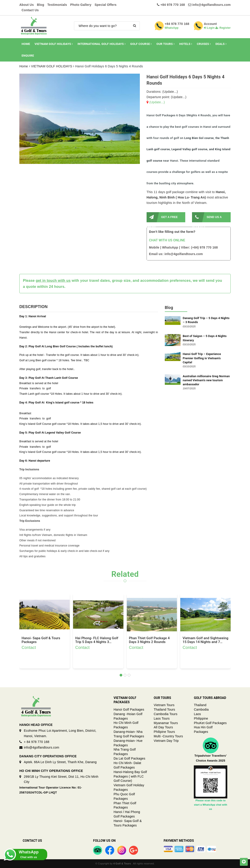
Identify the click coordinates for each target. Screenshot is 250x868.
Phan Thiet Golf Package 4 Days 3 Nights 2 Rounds (149, 640)
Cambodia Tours (166, 714)
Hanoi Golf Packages (129, 709)
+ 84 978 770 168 (37, 742)
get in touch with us (53, 281)
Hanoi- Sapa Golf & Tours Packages (41, 640)
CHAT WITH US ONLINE (167, 240)
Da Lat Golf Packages (129, 758)
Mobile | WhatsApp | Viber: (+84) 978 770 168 (183, 247)
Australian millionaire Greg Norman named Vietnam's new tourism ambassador (206, 380)
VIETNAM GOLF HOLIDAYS (54, 44)
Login (209, 28)
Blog (40, 5)
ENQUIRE (28, 56)
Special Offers (106, 5)
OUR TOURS (166, 44)
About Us (27, 5)
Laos (197, 714)
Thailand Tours (164, 709)
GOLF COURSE (141, 44)
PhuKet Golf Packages (210, 723)
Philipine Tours (164, 732)
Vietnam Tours (164, 705)
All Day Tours (163, 727)
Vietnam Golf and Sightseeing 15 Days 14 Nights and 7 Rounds (205, 640)
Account (210, 24)
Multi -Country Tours (168, 736)
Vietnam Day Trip (166, 741)
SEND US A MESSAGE (207, 217)
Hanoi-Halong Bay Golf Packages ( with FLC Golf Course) (130, 776)
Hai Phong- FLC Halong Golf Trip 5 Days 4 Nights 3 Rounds (97, 640)
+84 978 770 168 (173, 5)
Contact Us (30, 10)
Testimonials (57, 5)
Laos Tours (162, 718)
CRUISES (204, 44)
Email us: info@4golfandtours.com (176, 254)
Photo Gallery (81, 5)
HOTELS (186, 44)
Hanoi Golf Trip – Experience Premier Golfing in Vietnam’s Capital (202, 358)
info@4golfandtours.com (211, 5)
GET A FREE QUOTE (162, 217)
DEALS (221, 44)
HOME (26, 44)
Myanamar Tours (166, 723)
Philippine (201, 718)
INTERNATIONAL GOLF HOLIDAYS (102, 44)
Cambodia (201, 709)
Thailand (200, 705)
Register (223, 28)
